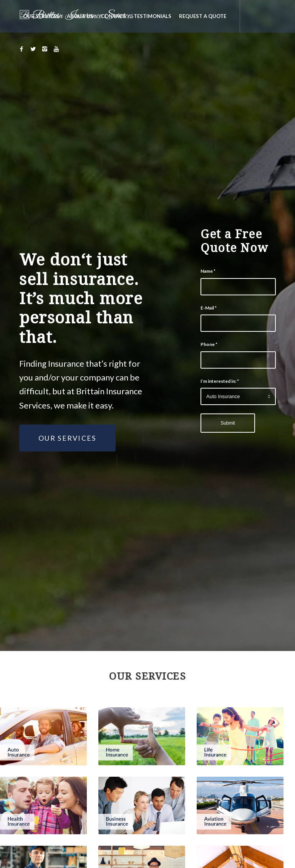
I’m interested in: (220, 381)
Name (208, 271)
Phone (209, 344)
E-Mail (209, 308)
